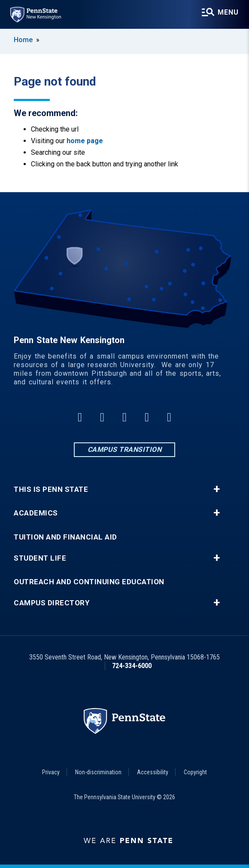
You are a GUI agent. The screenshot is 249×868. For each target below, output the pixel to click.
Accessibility (153, 772)
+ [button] (217, 489)
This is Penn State (51, 489)
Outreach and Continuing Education (89, 582)
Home (23, 40)
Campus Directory (52, 603)
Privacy (51, 772)
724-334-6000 (132, 666)
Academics (36, 513)
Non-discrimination (98, 772)
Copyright (195, 772)
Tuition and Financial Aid (65, 537)
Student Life (40, 558)
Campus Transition (125, 449)
